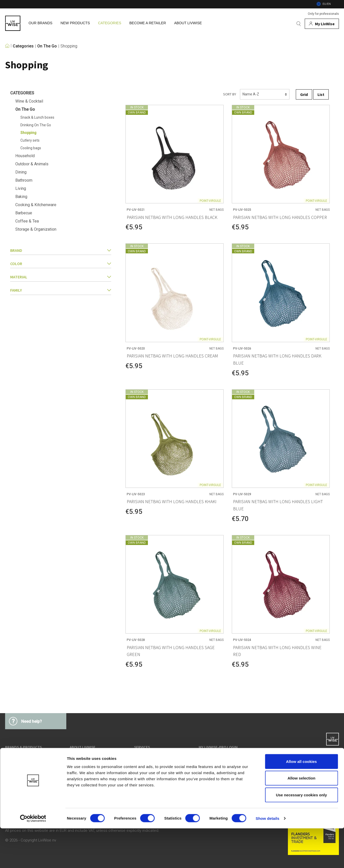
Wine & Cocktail (29, 101)
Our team (78, 768)
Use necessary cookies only (301, 834)
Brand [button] (61, 250)
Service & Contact (213, 768)
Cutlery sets (30, 140)
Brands (11, 759)
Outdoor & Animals (32, 164)
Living (21, 188)
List (321, 94)
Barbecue (24, 213)
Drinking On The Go (36, 125)
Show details (268, 858)
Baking (21, 197)
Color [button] (61, 264)
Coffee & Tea (27, 221)
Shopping (69, 46)
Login (203, 759)
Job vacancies (81, 778)
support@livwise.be (323, 770)
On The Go (47, 46)
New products (16, 778)
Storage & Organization (36, 229)
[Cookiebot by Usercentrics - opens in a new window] (33, 858)
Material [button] (61, 277)
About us (77, 759)
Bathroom (24, 180)
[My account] (322, 24)
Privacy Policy (145, 768)
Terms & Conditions (150, 759)
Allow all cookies (302, 801)
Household (25, 156)
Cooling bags (31, 148)
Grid (304, 94)
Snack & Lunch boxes (37, 117)
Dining (21, 172)
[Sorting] (265, 94)
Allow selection (301, 818)
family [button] (61, 290)
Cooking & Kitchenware (36, 205)
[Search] (299, 24)
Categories (23, 46)
